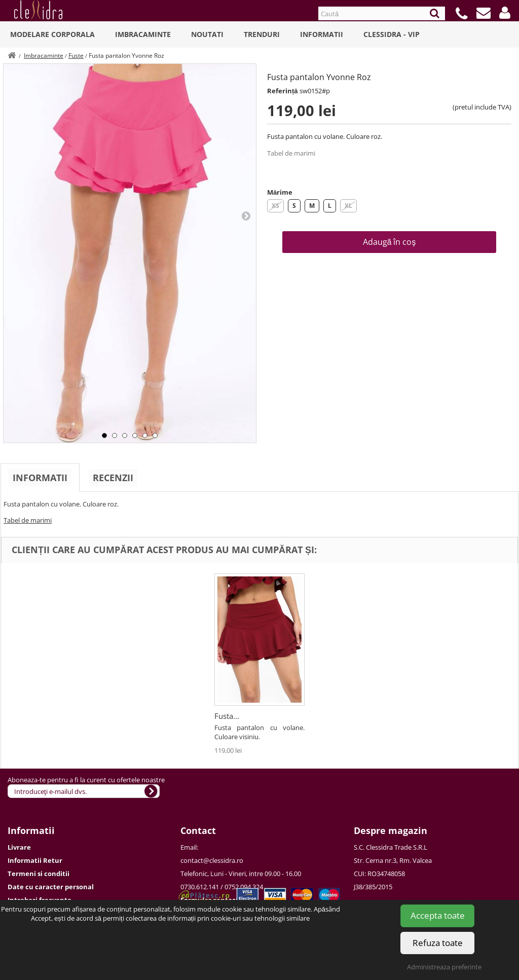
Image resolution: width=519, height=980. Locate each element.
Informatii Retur (35, 860)
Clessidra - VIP (392, 34)
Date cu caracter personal (51, 887)
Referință (283, 91)
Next (246, 215)
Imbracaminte (143, 34)
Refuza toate (438, 943)
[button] (505, 13)
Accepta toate (438, 915)
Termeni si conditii (39, 874)
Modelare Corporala (52, 34)
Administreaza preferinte (444, 967)
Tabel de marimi (291, 153)
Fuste (76, 56)
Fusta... (227, 716)
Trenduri (262, 34)
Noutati (207, 34)
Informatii (322, 34)
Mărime (280, 192)
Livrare (19, 847)
